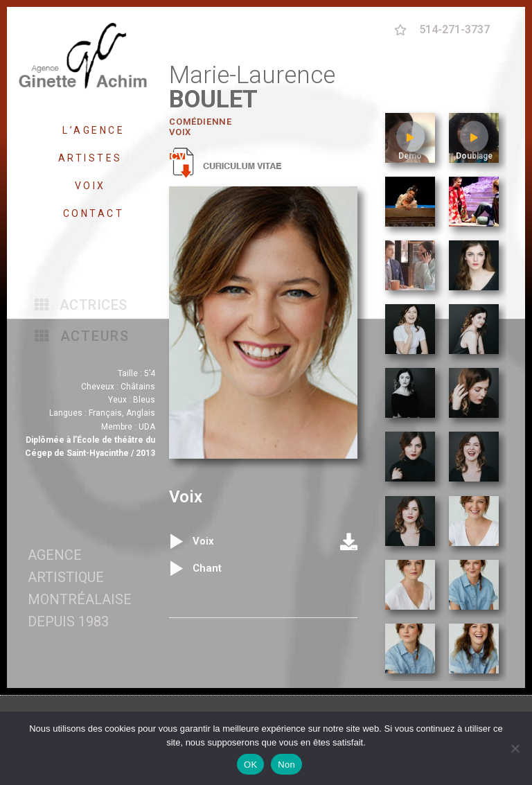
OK (250, 765)
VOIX (94, 186)
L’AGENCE (94, 130)
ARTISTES (94, 158)
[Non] (515, 748)
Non (286, 765)
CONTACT (94, 213)
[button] (81, 305)
